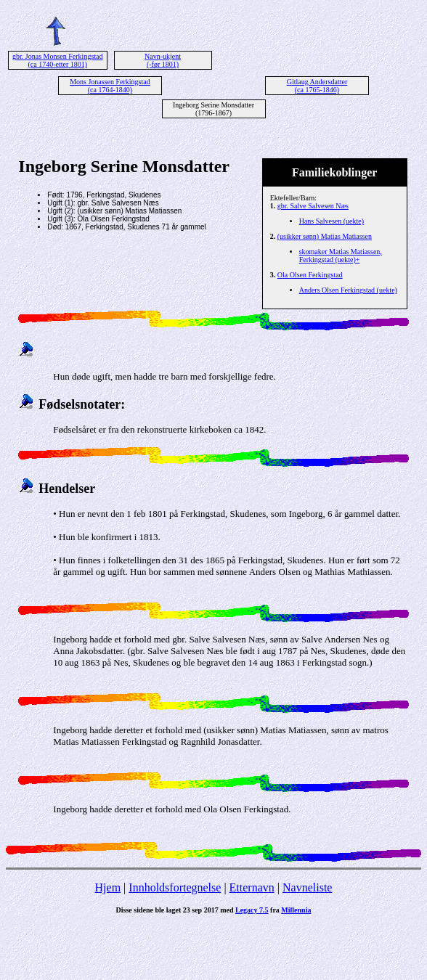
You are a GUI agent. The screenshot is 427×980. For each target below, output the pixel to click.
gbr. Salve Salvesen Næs (313, 206)
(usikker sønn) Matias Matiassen (325, 236)
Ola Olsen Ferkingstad (310, 275)
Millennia (296, 910)
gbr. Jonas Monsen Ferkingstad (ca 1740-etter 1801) (57, 60)
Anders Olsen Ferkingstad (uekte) (348, 290)
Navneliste (307, 887)
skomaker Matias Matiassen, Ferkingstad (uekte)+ (341, 256)
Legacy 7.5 (252, 910)
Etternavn (252, 887)
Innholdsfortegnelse (175, 887)
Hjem (108, 887)
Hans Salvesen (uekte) (332, 221)
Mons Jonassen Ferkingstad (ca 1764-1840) (110, 86)
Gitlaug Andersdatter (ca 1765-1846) (317, 86)
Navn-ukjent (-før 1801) (163, 60)
